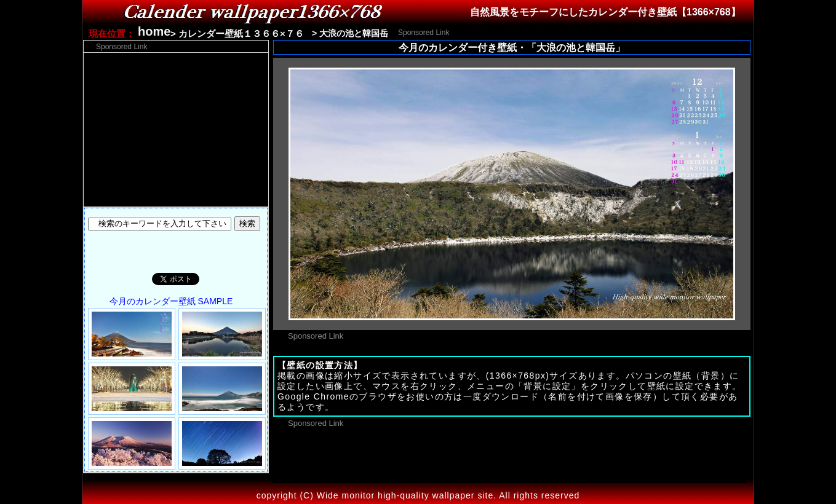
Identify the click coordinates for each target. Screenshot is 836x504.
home (154, 31)
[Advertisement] (597, 32)
